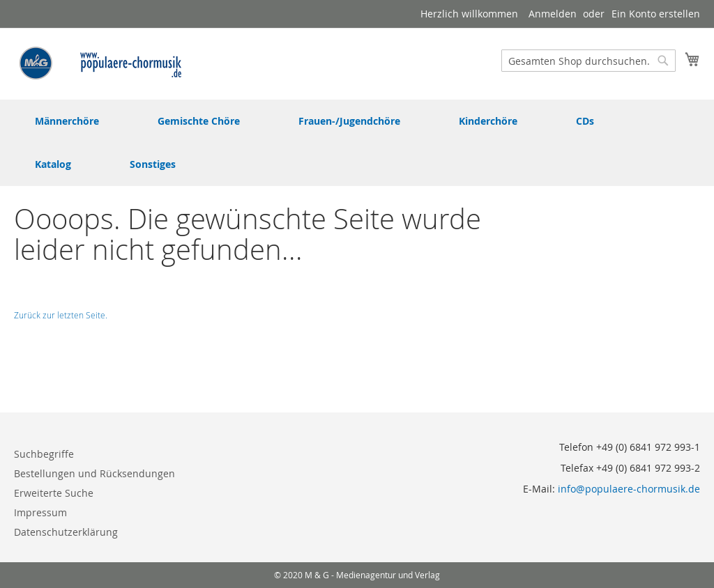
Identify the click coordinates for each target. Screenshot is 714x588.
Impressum (40, 512)
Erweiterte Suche (54, 493)
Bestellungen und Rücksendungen (94, 473)
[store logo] (101, 63)
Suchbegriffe (44, 454)
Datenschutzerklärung (66, 532)
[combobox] (588, 61)
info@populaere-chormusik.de (629, 489)
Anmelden (553, 14)
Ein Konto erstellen (656, 14)
